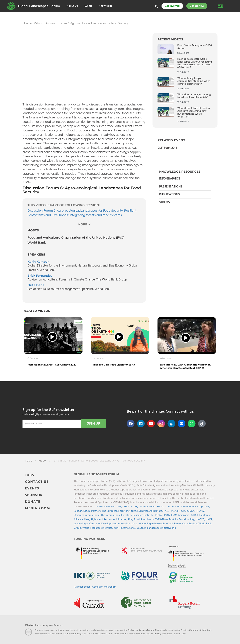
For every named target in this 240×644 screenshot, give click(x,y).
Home (28, 23)
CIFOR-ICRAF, (131, 507)
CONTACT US (37, 482)
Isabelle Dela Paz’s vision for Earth (114, 365)
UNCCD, (201, 520)
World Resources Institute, (98, 528)
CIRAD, (143, 507)
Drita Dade (36, 285)
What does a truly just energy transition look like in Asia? (194, 96)
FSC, (172, 511)
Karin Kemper (38, 262)
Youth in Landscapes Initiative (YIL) (157, 528)
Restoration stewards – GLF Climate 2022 (51, 365)
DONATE (33, 502)
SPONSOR (34, 495)
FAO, (167, 511)
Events (88, 6)
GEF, (178, 511)
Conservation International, (181, 507)
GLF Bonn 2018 (167, 148)
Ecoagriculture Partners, (88, 511)
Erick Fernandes (40, 276)
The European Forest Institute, (120, 511)
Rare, (87, 520)
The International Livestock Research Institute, (128, 515)
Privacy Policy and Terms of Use (170, 634)
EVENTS (32, 489)
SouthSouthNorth (144, 520)
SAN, (131, 520)
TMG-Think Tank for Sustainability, (176, 520)
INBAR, (159, 515)
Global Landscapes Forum (39, 6)
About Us (72, 6)
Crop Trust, (203, 507)
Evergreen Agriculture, (150, 511)
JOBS (30, 475)
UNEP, (209, 520)
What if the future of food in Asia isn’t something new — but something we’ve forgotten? (194, 113)
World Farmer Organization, (182, 524)
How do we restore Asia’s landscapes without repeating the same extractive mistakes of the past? (195, 63)
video (42, 461)
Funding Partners (89, 539)
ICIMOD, (192, 511)
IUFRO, (195, 515)
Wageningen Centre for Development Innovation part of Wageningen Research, (120, 524)
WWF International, (125, 528)
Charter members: (105, 507)
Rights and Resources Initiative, (109, 520)
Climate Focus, (156, 507)
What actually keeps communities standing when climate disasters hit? (194, 81)
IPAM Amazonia (180, 515)
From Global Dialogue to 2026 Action (194, 47)
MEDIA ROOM (38, 508)
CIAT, (119, 507)
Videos (38, 23)
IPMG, (167, 515)
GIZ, (184, 511)
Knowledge (105, 6)
